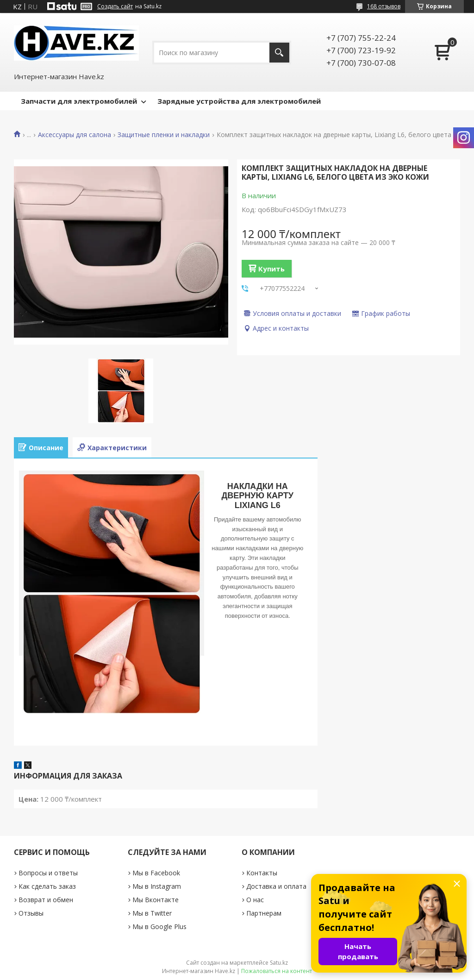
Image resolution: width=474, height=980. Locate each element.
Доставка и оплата (276, 886)
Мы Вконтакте (156, 900)
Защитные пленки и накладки (164, 135)
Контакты (262, 873)
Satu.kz (279, 963)
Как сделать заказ (47, 886)
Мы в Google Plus (159, 927)
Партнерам (264, 913)
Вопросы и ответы (48, 873)
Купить (271, 269)
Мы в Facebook (156, 873)
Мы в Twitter (152, 913)
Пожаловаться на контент (277, 971)
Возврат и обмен (46, 900)
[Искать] (279, 53)
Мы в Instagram (157, 886)
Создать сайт (115, 6)
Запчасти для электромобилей (79, 101)
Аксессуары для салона (75, 135)
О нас (255, 900)
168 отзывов (384, 6)
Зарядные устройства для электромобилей (239, 101)
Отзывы (31, 913)
